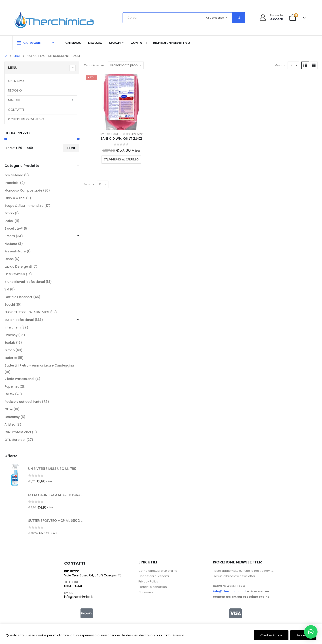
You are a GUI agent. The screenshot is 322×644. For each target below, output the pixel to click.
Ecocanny (12, 417)
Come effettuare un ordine (158, 571)
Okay (8, 409)
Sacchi (10, 305)
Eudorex (11, 358)
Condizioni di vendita (154, 576)
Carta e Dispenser (18, 297)
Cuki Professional (18, 432)
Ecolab (10, 343)
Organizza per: (95, 65)
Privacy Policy (148, 581)
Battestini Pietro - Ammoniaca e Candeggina (39, 365)
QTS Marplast (15, 440)
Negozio (95, 43)
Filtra (71, 148)
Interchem (12, 327)
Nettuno (11, 244)
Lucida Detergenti (18, 267)
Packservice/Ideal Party (23, 402)
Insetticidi (12, 183)
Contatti (139, 43)
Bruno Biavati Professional (25, 282)
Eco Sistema (14, 175)
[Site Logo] (54, 19)
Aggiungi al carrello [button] (124, 159)
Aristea (10, 424)
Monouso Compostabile (23, 190)
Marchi (115, 43)
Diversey (105, 134)
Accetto (303, 635)
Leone (9, 259)
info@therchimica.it (78, 597)
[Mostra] (293, 65)
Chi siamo (73, 43)
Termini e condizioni (153, 587)
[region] (161, 634)
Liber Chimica (15, 274)
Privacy (178, 635)
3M (7, 289)
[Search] (238, 18)
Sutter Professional (19, 320)
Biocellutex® (14, 228)
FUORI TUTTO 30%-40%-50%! (127, 134)
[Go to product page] (121, 102)
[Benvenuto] (271, 18)
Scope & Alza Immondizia (24, 206)
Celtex (9, 394)
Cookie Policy (271, 635)
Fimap (9, 213)
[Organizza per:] (126, 65)
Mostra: (280, 65)
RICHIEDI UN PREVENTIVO (171, 43)
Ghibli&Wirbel (15, 198)
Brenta (10, 236)
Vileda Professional (19, 379)
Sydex (9, 221)
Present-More (15, 251)
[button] (305, 65)
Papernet (12, 386)
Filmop (10, 350)
